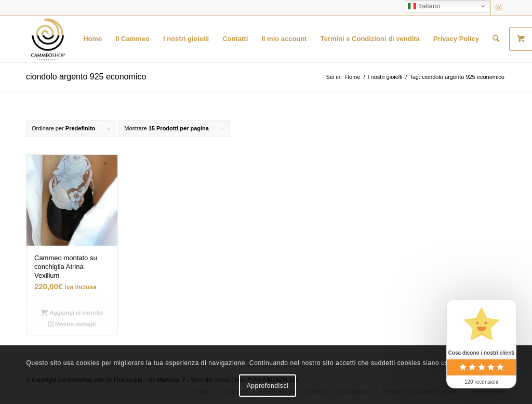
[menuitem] (92, 39)
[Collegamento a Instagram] (498, 8)
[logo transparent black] (48, 39)
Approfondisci (268, 386)
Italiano (424, 6)
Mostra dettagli (72, 324)
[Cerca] (496, 39)
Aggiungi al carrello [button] (72, 313)
